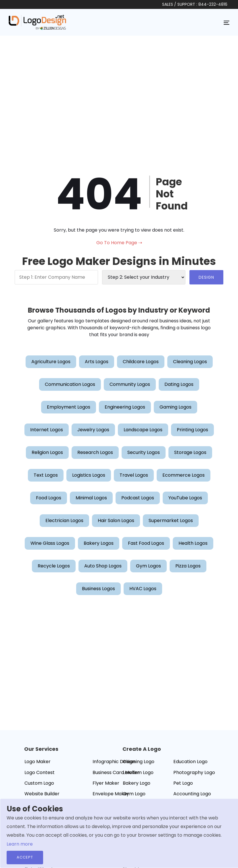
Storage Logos (190, 452)
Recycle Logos (54, 566)
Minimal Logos (91, 498)
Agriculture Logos (51, 362)
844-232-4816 (213, 4)
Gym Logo (134, 794)
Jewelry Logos (93, 430)
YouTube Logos (185, 498)
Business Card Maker (116, 772)
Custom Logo (39, 783)
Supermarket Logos (171, 520)
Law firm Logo (138, 772)
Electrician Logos (64, 520)
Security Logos (144, 452)
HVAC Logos (143, 589)
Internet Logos (47, 430)
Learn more (20, 844)
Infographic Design (114, 762)
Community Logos (130, 384)
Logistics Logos (89, 475)
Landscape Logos (143, 430)
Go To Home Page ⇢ (119, 243)
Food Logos (49, 498)
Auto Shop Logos (103, 566)
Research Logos (95, 452)
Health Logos (193, 543)
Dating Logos (179, 384)
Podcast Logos (138, 498)
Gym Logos (148, 566)
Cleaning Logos (190, 362)
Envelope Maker (111, 794)
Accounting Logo (192, 794)
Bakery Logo (137, 783)
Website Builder (42, 794)
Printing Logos (192, 430)
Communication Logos (70, 384)
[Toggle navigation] (227, 22)
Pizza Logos (188, 566)
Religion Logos (47, 452)
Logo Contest (40, 772)
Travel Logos (134, 475)
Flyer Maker (106, 783)
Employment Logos (69, 407)
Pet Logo (183, 783)
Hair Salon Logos (116, 520)
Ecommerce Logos (184, 475)
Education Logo (190, 762)
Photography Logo (194, 772)
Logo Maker (38, 762)
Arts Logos (97, 362)
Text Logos (46, 475)
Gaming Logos (175, 407)
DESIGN (206, 277)
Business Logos (98, 589)
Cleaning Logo (139, 762)
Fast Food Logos (146, 543)
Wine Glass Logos (50, 543)
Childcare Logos (141, 362)
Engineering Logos (125, 407)
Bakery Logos (99, 543)
